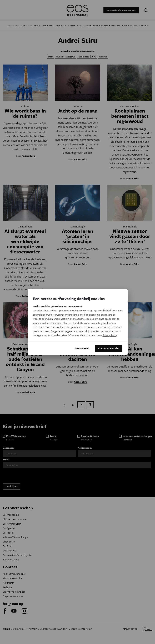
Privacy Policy (110, 335)
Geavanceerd (82, 348)
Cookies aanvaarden (109, 348)
